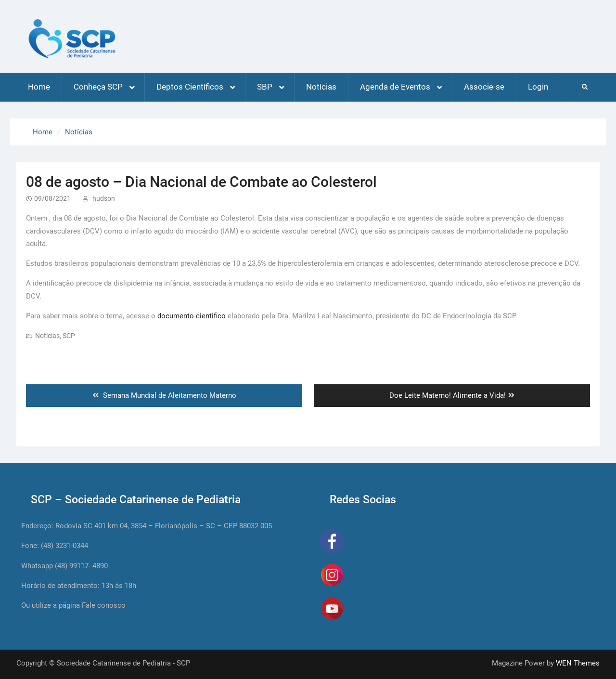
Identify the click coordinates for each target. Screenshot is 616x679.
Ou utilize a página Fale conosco (73, 605)
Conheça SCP (98, 87)
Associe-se (484, 87)
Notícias (321, 87)
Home (39, 87)
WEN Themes (578, 663)
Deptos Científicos (190, 87)
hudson (104, 198)
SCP (69, 336)
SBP (265, 87)
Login (538, 87)
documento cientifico (192, 316)
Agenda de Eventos (395, 87)
